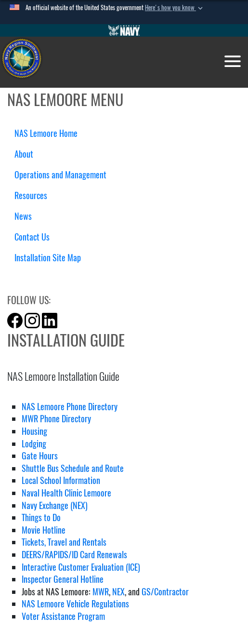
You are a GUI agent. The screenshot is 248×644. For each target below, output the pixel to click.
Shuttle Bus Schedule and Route (73, 468)
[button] (175, 8)
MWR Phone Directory (56, 419)
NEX (118, 592)
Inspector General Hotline (63, 579)
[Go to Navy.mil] (124, 30)
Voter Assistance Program (63, 616)
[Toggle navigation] (233, 61)
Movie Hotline (44, 530)
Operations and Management (64, 175)
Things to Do (41, 517)
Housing (34, 431)
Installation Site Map (48, 258)
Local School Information (61, 480)
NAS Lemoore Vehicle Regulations (75, 604)
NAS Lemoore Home (46, 133)
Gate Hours (40, 456)
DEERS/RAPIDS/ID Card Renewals (74, 555)
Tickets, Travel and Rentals (64, 542)
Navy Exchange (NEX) (55, 505)
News (23, 216)
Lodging (34, 444)
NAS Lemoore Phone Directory (70, 407)
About (27, 154)
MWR (100, 592)
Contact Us (36, 237)
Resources (34, 195)
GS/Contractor (165, 592)
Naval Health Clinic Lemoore (66, 493)
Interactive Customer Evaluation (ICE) (81, 567)
